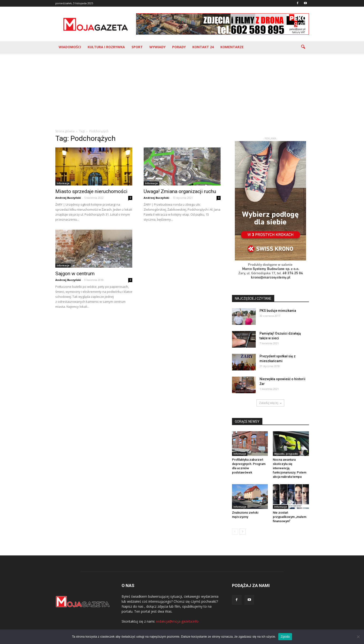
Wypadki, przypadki (286, 454)
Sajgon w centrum (75, 274)
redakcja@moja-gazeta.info (177, 621)
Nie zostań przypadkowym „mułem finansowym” (290, 517)
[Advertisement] (182, 88)
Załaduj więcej (270, 403)
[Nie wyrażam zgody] (358, 637)
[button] (303, 47)
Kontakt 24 (203, 47)
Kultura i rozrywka (106, 47)
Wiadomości (70, 47)
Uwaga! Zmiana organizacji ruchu (180, 191)
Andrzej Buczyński (68, 198)
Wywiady (157, 47)
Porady (179, 47)
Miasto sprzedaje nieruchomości (91, 191)
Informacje (63, 183)
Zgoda (285, 637)
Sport (137, 47)
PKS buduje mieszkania (278, 311)
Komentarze (232, 47)
